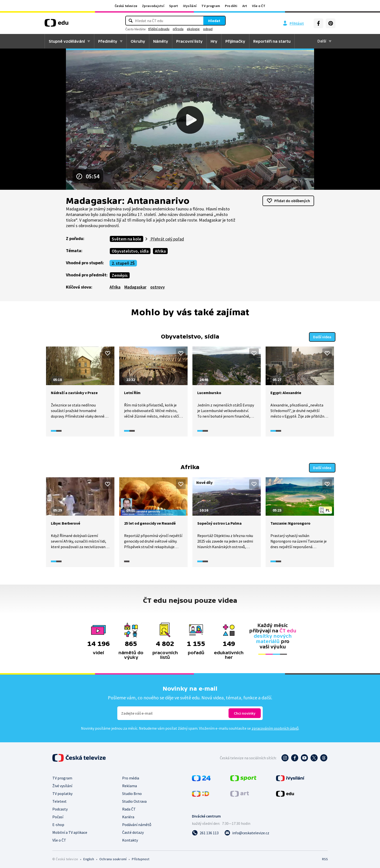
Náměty (161, 41)
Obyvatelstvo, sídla (130, 251)
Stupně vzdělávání (67, 41)
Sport (174, 6)
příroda (178, 29)
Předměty (108, 41)
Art (245, 6)
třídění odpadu (159, 29)
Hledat (214, 21)
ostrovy (158, 287)
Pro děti (231, 6)
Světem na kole (127, 239)
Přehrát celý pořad (167, 239)
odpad (208, 29)
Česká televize (126, 6)
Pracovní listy (189, 41)
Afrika (160, 251)
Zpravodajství (153, 6)
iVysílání (190, 6)
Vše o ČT (259, 6)
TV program (211, 6)
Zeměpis (120, 275)
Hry (214, 41)
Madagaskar (135, 287)
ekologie (193, 29)
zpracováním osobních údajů (275, 727)
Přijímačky (235, 41)
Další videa (322, 336)
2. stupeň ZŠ (123, 263)
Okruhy (138, 41)
